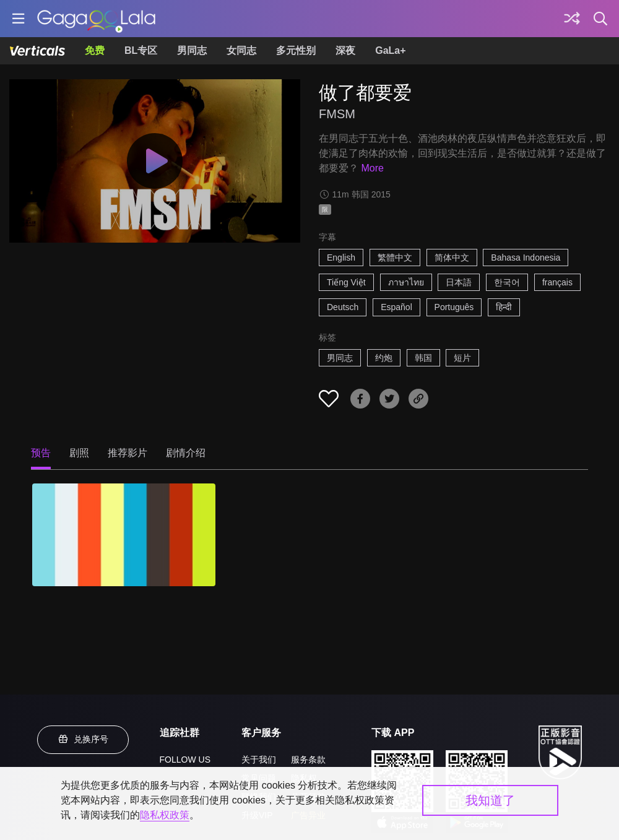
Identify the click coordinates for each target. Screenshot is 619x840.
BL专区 (141, 50)
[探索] (572, 19)
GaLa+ (390, 50)
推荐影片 (128, 453)
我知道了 (490, 800)
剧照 (79, 453)
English (341, 258)
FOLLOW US (185, 760)
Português (454, 307)
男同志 (192, 50)
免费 (95, 50)
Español (396, 307)
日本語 (459, 282)
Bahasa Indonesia (526, 258)
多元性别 (296, 50)
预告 (41, 453)
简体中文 (452, 258)
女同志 (241, 50)
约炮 (384, 358)
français (557, 282)
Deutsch (343, 307)
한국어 (507, 282)
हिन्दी (504, 307)
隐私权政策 (165, 815)
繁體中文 (395, 258)
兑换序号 (83, 739)
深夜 (345, 50)
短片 (462, 358)
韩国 (423, 358)
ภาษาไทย (406, 282)
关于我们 (259, 760)
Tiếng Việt (346, 282)
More (372, 168)
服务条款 (308, 760)
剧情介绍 (186, 453)
